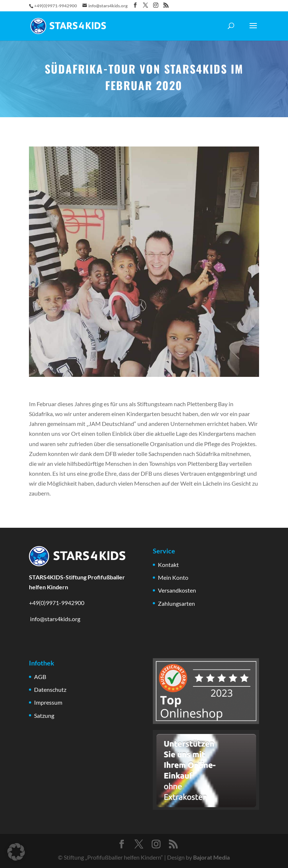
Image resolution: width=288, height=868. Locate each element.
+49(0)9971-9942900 (57, 603)
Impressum (48, 702)
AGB (40, 677)
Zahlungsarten (176, 603)
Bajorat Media (211, 857)
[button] (16, 852)
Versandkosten (177, 590)
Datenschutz (50, 689)
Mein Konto (173, 577)
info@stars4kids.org (55, 619)
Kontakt (168, 565)
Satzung (44, 715)
